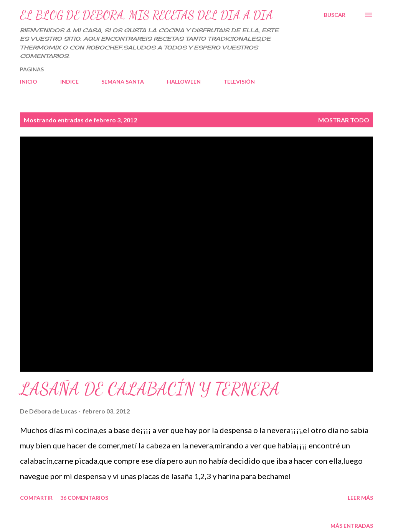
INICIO (29, 82)
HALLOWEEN (184, 82)
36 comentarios (84, 498)
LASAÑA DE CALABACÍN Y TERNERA (150, 389)
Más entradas (352, 526)
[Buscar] (335, 15)
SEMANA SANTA (123, 82)
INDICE (69, 82)
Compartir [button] (36, 498)
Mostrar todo (344, 120)
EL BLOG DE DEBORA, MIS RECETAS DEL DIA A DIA (146, 15)
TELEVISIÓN (239, 82)
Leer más (360, 498)
